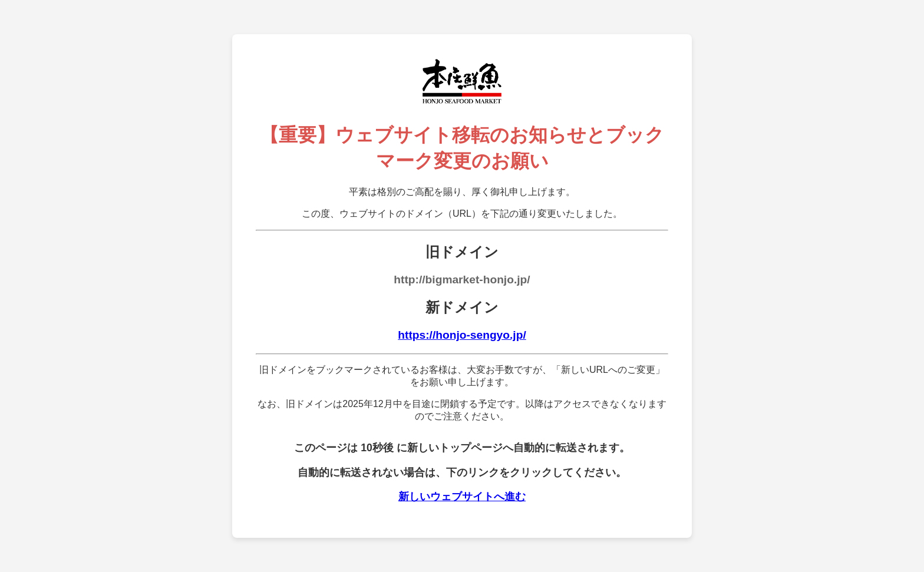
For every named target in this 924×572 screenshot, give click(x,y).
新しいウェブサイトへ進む (462, 497)
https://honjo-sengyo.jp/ (462, 335)
